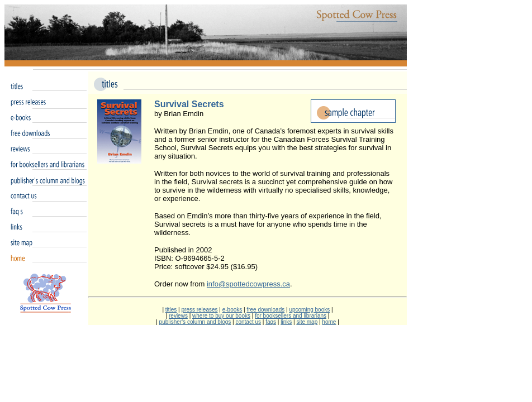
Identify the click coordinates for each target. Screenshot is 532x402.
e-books (232, 310)
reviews (178, 316)
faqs (271, 322)
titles (171, 310)
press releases (199, 310)
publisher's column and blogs (195, 322)
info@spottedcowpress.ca (248, 284)
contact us (248, 322)
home (329, 322)
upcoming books (309, 310)
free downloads (265, 310)
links (286, 322)
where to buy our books (221, 316)
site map (307, 322)
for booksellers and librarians (291, 316)
